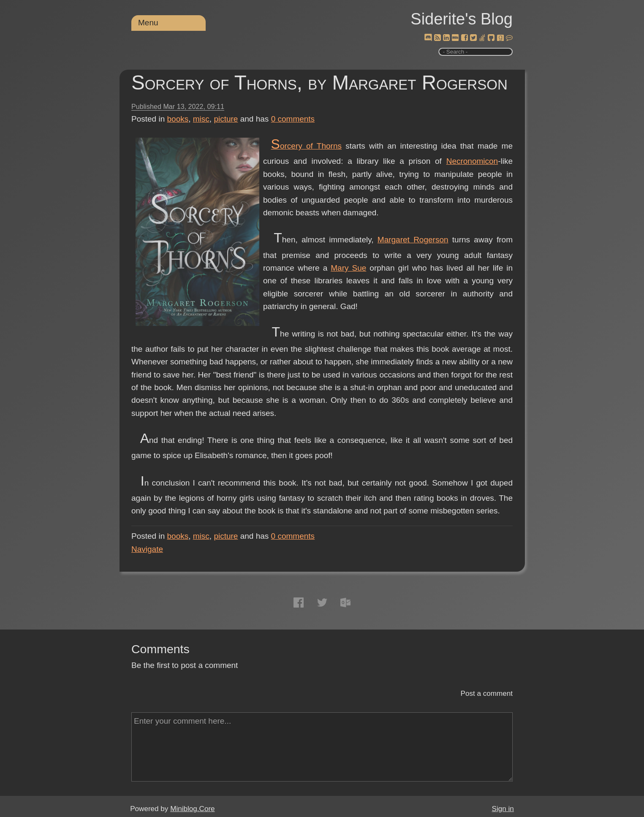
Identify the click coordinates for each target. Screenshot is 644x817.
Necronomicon (472, 161)
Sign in (503, 809)
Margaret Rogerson (413, 240)
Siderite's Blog (462, 19)
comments (293, 119)
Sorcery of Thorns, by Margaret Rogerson (319, 83)
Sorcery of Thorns (306, 146)
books (178, 119)
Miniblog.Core (192, 809)
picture (226, 119)
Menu (148, 23)
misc (201, 119)
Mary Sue (348, 268)
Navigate (147, 549)
